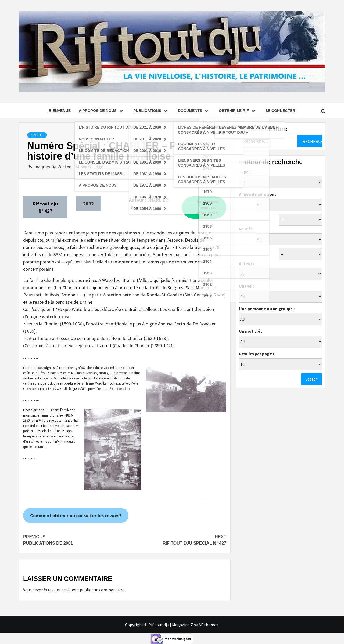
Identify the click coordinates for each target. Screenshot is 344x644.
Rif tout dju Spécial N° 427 (175, 540)
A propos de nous (102, 111)
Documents (194, 111)
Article (37, 135)
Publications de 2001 (74, 540)
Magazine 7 (182, 625)
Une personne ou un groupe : (267, 309)
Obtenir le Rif (238, 111)
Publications (152, 111)
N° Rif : (246, 229)
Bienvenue (60, 111)
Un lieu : (247, 286)
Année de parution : (258, 194)
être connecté (57, 590)
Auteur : (246, 263)
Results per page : (256, 354)
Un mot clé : (250, 331)
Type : (245, 172)
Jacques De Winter (53, 167)
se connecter (280, 111)
